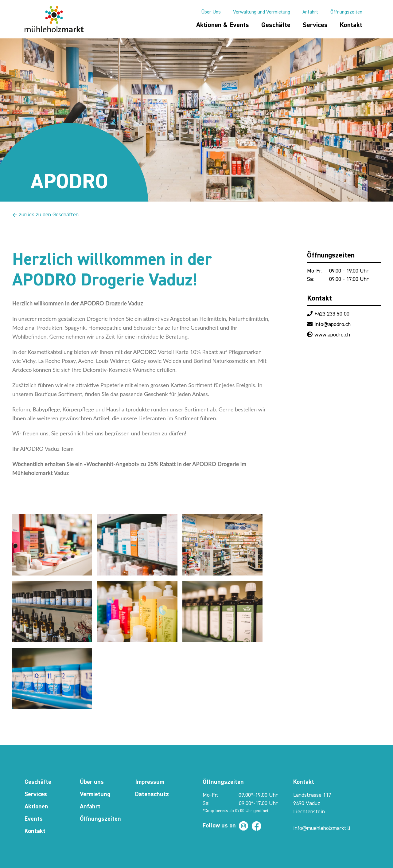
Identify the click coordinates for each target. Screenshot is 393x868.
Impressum (150, 782)
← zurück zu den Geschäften (45, 215)
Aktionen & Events (223, 25)
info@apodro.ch (333, 324)
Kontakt (351, 25)
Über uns (92, 782)
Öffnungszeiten (346, 12)
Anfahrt (310, 12)
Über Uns (211, 12)
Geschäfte (276, 25)
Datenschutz (152, 794)
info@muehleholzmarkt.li (322, 828)
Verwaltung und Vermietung (262, 12)
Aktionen (36, 807)
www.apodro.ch (332, 335)
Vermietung (95, 794)
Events (34, 819)
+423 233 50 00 (332, 314)
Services (315, 25)
